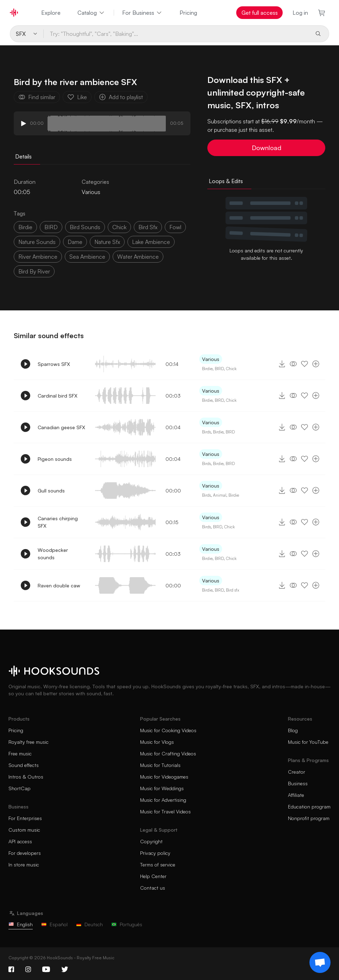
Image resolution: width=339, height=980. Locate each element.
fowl (175, 227)
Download (266, 148)
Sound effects (24, 765)
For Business (142, 13)
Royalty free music (29, 742)
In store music (24, 865)
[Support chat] (320, 962)
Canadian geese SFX (61, 427)
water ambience (138, 257)
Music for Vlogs (157, 742)
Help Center (153, 876)
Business (298, 783)
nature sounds (37, 242)
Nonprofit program (309, 818)
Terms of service (158, 865)
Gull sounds (51, 491)
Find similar (37, 97)
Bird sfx (233, 590)
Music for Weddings (162, 788)
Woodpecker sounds (53, 554)
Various (91, 192)
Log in (300, 13)
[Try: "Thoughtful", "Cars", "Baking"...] (176, 34)
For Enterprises (25, 818)
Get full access (260, 13)
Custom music (24, 830)
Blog (293, 730)
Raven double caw (59, 585)
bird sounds (85, 227)
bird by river (34, 271)
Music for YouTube (308, 742)
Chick (231, 369)
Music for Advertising (163, 800)
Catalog (91, 13)
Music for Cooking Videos (168, 730)
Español (54, 924)
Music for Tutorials (160, 765)
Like (77, 97)
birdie (25, 227)
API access (20, 841)
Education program (309, 807)
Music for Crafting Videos (168, 753)
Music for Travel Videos (165, 811)
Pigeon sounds (55, 459)
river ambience (38, 257)
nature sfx (107, 242)
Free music (20, 753)
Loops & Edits (226, 181)
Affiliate (296, 795)
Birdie (207, 369)
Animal (220, 495)
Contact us (153, 888)
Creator (297, 772)
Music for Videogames (164, 777)
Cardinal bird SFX (58, 396)
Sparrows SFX (54, 364)
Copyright (151, 841)
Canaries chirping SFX (58, 522)
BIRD (51, 227)
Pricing (188, 13)
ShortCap (20, 788)
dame (75, 242)
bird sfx (148, 227)
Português (127, 924)
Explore (51, 13)
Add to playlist (121, 97)
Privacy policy (155, 853)
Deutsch (89, 924)
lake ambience (151, 242)
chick (119, 227)
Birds (206, 432)
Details (23, 156)
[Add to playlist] (316, 364)
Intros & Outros (26, 777)
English (21, 924)
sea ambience (87, 257)
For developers (25, 853)
